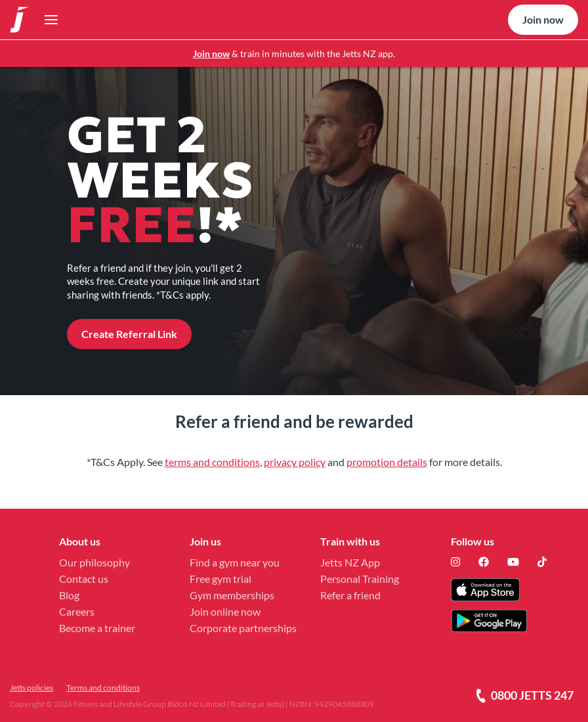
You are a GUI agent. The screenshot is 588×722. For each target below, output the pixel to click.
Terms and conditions (103, 688)
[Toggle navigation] (48, 20)
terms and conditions (212, 462)
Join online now (225, 611)
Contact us (84, 579)
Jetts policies (31, 688)
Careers (77, 611)
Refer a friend (350, 595)
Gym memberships (232, 595)
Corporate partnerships (243, 628)
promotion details (387, 462)
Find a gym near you (235, 562)
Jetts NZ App (350, 562)
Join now (211, 53)
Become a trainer (97, 628)
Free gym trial (220, 579)
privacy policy (295, 462)
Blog (69, 595)
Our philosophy (94, 562)
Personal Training (360, 579)
